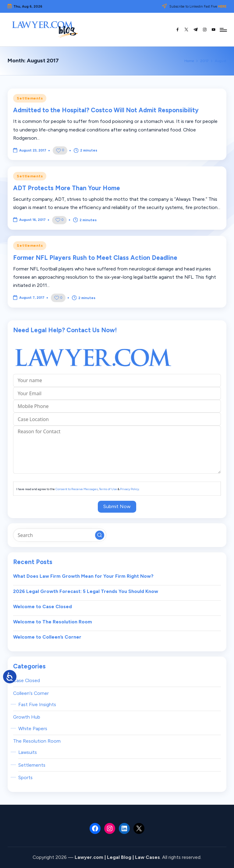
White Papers (33, 729)
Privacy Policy (129, 489)
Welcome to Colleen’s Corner (47, 637)
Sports (25, 777)
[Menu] (223, 30)
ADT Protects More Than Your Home (67, 188)
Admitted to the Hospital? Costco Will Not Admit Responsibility (106, 110)
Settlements (30, 98)
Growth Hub (27, 717)
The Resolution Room (37, 741)
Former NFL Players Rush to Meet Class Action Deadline (95, 258)
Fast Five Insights (37, 704)
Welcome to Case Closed (43, 607)
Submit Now (117, 506)
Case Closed (27, 680)
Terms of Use (108, 489)
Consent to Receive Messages (77, 489)
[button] (100, 535)
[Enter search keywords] (60, 535)
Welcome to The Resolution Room (53, 622)
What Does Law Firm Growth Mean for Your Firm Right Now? (83, 576)
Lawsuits (28, 752)
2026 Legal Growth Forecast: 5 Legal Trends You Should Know (86, 591)
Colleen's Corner (31, 693)
